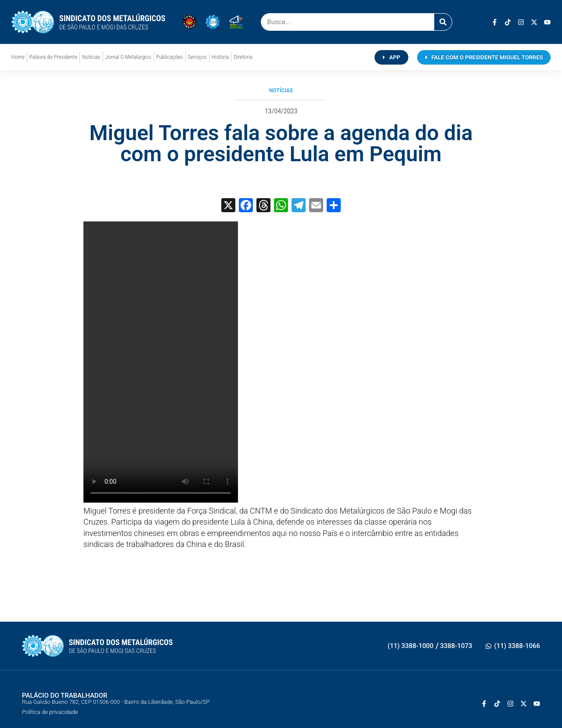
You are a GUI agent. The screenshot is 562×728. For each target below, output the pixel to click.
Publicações (170, 57)
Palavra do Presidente (53, 57)
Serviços (197, 57)
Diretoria (243, 57)
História (220, 57)
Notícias (91, 57)
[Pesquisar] (443, 22)
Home (18, 57)
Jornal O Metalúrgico (128, 57)
